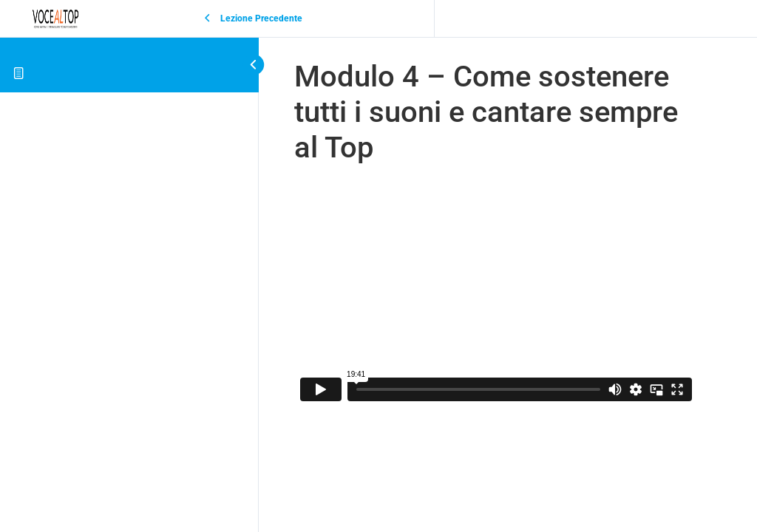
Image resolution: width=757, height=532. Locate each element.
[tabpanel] (496, 294)
